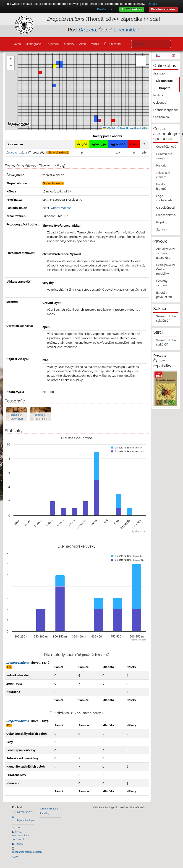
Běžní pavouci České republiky (165, 269)
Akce (83, 44)
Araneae (159, 73)
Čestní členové (166, 147)
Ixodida (158, 95)
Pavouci (19, 844)
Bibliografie (33, 44)
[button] (99, 120)
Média (95, 44)
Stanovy (162, 229)
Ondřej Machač (61, 208)
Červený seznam (162, 283)
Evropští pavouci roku (165, 295)
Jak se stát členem (163, 175)
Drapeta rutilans (18, 663)
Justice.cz (17, 827)
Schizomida (161, 117)
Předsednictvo (166, 215)
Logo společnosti (164, 198)
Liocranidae (126, 30)
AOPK (15, 857)
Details (152, 4)
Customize (105, 9)
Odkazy (69, 44)
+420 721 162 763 (24, 812)
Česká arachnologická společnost (20, 836)
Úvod (17, 44)
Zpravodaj (53, 44)
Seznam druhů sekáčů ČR (166, 318)
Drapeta (165, 88)
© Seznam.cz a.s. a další (132, 128)
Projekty (162, 222)
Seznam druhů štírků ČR (166, 342)
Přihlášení (114, 44)
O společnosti (165, 208)
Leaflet (109, 128)
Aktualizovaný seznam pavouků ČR (165, 253)
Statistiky (44, 813)
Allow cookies (132, 9)
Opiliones (160, 103)
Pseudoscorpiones (166, 110)
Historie (161, 165)
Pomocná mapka (49, 809)
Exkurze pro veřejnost (164, 156)
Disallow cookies (163, 9)
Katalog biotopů (161, 187)
